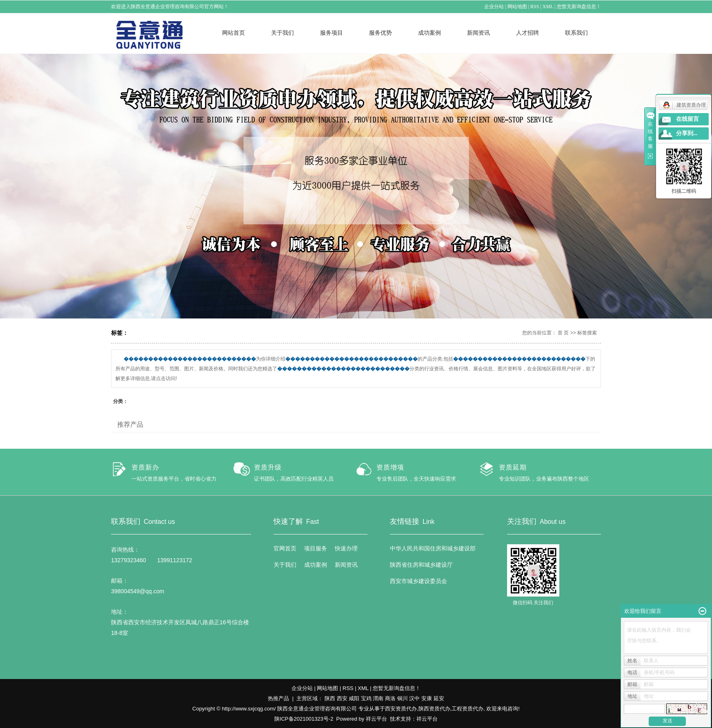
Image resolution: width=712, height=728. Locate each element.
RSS (535, 7)
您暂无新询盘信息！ (579, 7)
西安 (342, 698)
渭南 (378, 698)
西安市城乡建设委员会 (418, 581)
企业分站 (494, 7)
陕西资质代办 (434, 709)
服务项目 (332, 33)
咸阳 (354, 698)
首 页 (563, 333)
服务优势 (380, 33)
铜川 (403, 698)
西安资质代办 (401, 709)
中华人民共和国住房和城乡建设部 (433, 548)
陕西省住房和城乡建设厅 (421, 565)
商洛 (390, 698)
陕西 (330, 698)
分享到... (687, 133)
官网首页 (285, 548)
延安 (439, 698)
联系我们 (576, 33)
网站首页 (234, 33)
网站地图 (517, 7)
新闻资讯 (478, 33)
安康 (427, 698)
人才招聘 (527, 33)
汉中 (414, 698)
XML (548, 7)
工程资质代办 (467, 709)
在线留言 (688, 119)
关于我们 (283, 33)
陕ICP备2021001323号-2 (304, 719)
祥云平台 (376, 719)
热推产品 (278, 698)
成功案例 (429, 33)
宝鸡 (366, 698)
